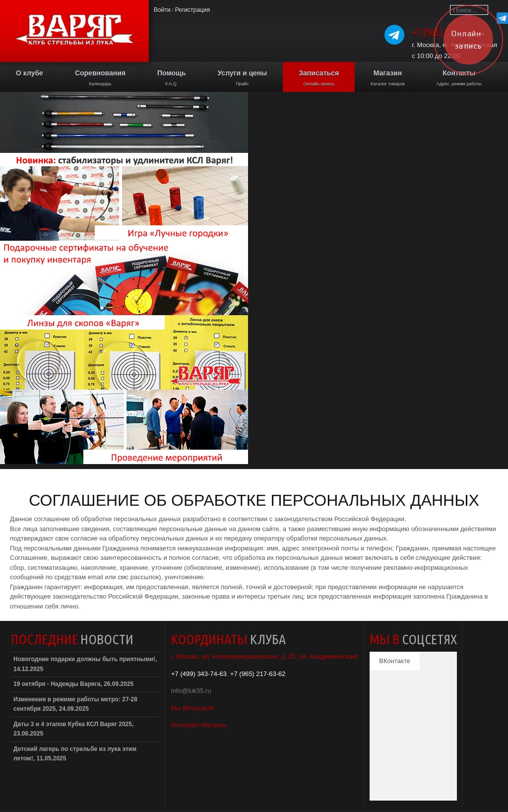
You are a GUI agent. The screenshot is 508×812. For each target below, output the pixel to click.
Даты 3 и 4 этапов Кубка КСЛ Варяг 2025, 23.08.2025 (73, 729)
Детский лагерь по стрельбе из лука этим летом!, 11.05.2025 (75, 754)
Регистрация (192, 10)
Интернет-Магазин (199, 725)
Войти (162, 10)
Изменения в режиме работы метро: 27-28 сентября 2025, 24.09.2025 (75, 704)
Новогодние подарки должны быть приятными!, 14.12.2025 (85, 664)
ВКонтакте (395, 661)
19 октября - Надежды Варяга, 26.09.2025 (73, 684)
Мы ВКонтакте (192, 708)
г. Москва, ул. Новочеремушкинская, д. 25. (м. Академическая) (265, 656)
